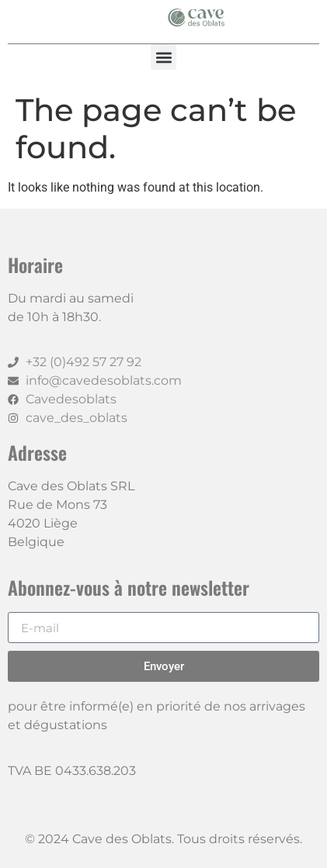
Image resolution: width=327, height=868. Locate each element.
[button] (163, 57)
